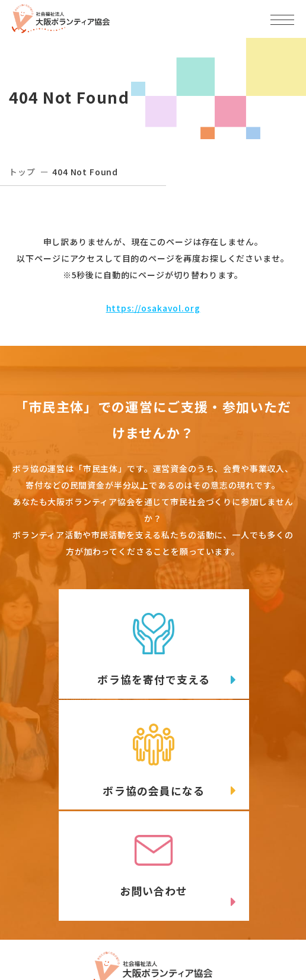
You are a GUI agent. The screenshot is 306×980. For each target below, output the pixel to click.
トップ (22, 172)
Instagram (88, 942)
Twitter (88, 918)
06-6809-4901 (66, 892)
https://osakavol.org (153, 308)
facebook (236, 918)
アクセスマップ (229, 873)
